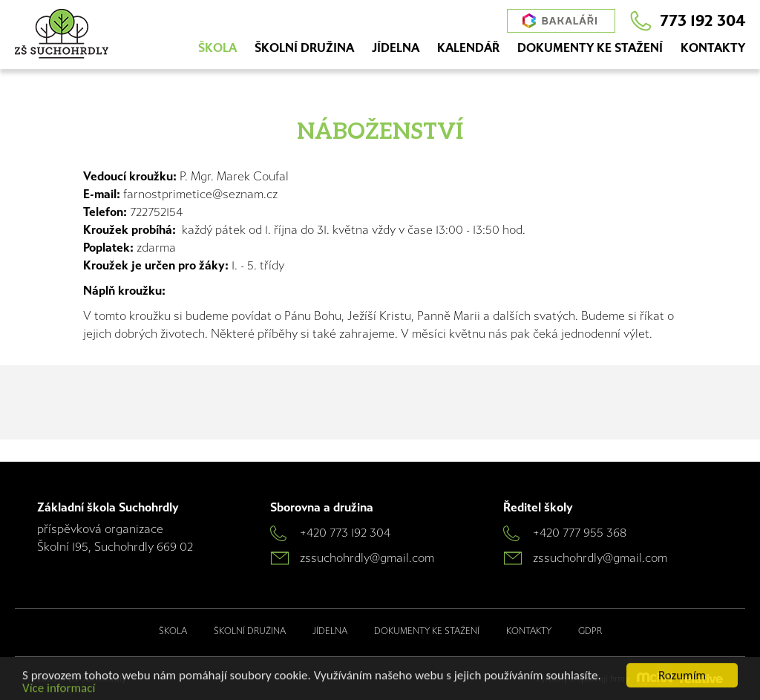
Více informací (59, 689)
